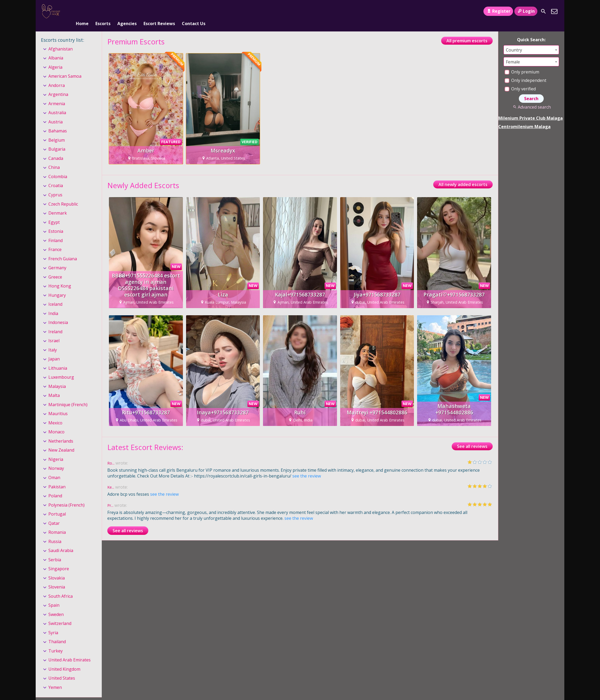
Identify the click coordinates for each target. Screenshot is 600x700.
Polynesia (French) (66, 496)
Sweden (56, 606)
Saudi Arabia (61, 542)
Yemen (55, 679)
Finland (56, 232)
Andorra (57, 77)
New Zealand (61, 442)
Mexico (55, 414)
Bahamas (58, 122)
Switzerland (60, 615)
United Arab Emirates (70, 651)
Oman (54, 469)
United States (62, 670)
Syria (53, 624)
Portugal (57, 505)
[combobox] (531, 41)
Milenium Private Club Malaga (530, 109)
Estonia (56, 222)
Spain (54, 596)
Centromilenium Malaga (524, 118)
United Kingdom (64, 660)
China (54, 159)
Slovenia (57, 578)
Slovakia (57, 569)
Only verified (520, 80)
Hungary (57, 286)
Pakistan (57, 478)
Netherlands (61, 432)
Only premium (522, 63)
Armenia (57, 95)
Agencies (127, 11)
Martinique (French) (68, 396)
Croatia (56, 177)
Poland (55, 487)
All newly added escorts (463, 176)
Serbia (55, 551)
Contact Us (194, 11)
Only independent (525, 72)
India (53, 305)
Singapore (59, 560)
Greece (55, 268)
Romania (57, 523)
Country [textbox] (514, 41)
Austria (56, 113)
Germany (57, 259)
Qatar (54, 514)
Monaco (56, 423)
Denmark (58, 204)
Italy (53, 341)
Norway (56, 460)
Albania (56, 49)
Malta (54, 387)
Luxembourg (61, 368)
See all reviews (472, 438)
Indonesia (58, 314)
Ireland (55, 323)
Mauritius (58, 405)
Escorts (103, 11)
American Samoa (65, 67)
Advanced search (531, 98)
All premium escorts (467, 32)
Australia (57, 104)
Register (498, 11)
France (55, 241)
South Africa (61, 587)
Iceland (55, 295)
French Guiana (63, 250)
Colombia (58, 168)
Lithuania (58, 359)
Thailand (57, 633)
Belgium (57, 131)
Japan (54, 350)
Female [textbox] (513, 53)
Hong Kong (60, 277)
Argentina (58, 86)
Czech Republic (63, 195)
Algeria (55, 58)
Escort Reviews (159, 11)
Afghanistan (61, 40)
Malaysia (57, 378)
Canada (56, 150)
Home (82, 11)
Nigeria (56, 451)
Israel (54, 332)
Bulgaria (57, 141)
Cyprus (55, 186)
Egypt (54, 214)
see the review (307, 467)
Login (526, 11)
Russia (55, 533)
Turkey (56, 642)
